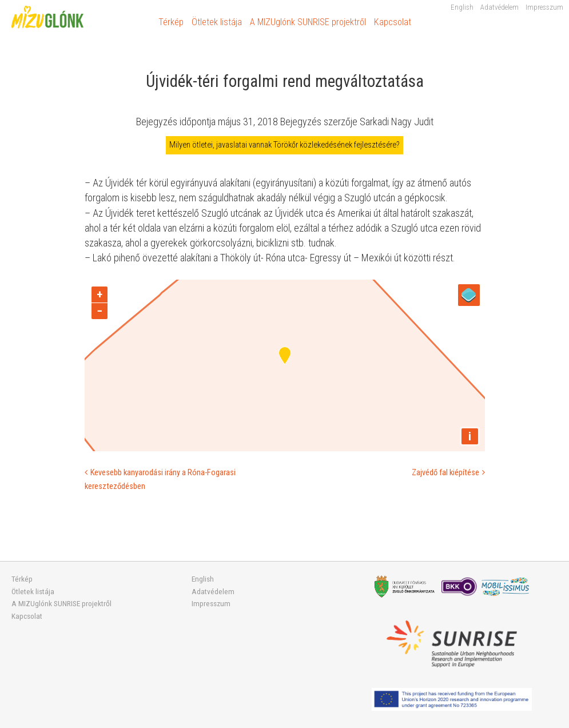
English (462, 7)
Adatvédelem (500, 7)
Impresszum (544, 7)
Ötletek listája (217, 22)
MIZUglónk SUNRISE (69, 17)
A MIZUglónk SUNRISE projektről (308, 22)
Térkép (171, 22)
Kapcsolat (393, 22)
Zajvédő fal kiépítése (445, 473)
